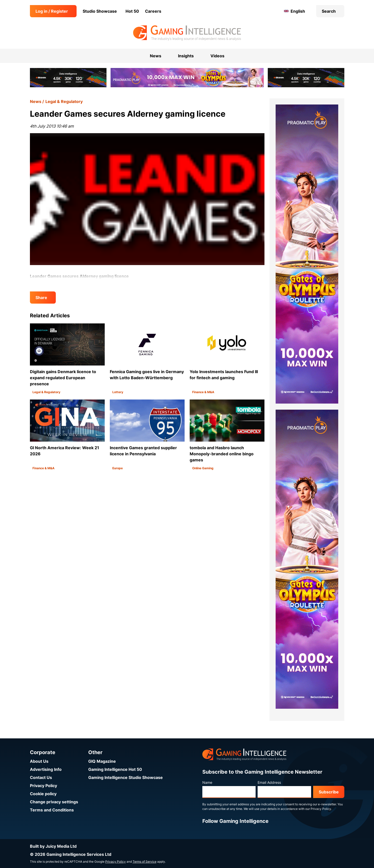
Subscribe (329, 792)
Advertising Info (46, 769)
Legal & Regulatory (64, 101)
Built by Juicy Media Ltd (53, 846)
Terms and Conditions (52, 810)
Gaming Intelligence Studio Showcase (126, 777)
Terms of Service (145, 862)
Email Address (269, 782)
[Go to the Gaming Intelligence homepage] (187, 33)
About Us (39, 761)
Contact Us (41, 777)
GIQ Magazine (102, 761)
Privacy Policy (43, 786)
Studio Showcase (100, 11)
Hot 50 (132, 11)
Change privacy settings (54, 802)
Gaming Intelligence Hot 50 (115, 769)
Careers (153, 11)
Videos (217, 56)
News (36, 101)
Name (207, 782)
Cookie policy (43, 794)
